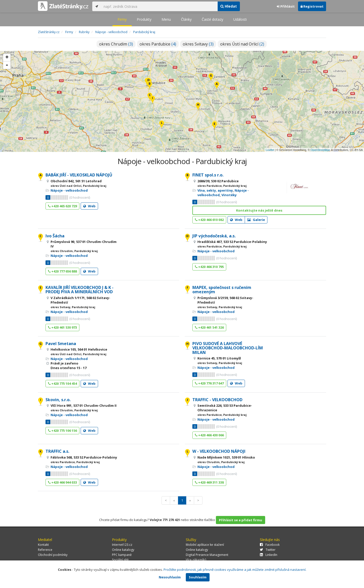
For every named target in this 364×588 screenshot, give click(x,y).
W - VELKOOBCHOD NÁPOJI (219, 451)
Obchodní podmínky (53, 555)
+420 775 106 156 (62, 431)
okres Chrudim (116, 44)
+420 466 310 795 (209, 267)
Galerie (256, 220)
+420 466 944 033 (62, 482)
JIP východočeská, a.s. (214, 236)
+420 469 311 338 (209, 482)
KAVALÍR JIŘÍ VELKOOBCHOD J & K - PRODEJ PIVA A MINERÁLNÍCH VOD (79, 290)
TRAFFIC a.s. (57, 451)
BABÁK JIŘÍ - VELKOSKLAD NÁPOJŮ (79, 175)
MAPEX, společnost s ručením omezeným (222, 290)
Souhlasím (198, 577)
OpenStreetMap (321, 150)
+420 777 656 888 (62, 271)
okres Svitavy (198, 44)
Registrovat (312, 6)
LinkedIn (269, 555)
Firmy (122, 19)
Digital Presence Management (207, 555)
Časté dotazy (212, 19)
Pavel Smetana (61, 344)
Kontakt (43, 545)
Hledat (229, 6)
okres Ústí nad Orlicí (242, 44)
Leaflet (270, 150)
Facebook (270, 545)
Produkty (144, 19)
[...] (159, 6)
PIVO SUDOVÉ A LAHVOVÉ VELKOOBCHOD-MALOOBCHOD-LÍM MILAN (228, 348)
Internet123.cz (122, 545)
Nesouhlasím (170, 577)
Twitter (268, 550)
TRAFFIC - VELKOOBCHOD (217, 400)
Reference (45, 550)
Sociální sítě (120, 560)
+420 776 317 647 (209, 383)
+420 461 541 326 (209, 327)
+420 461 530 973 (62, 327)
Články (186, 19)
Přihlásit (286, 6)
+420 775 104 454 (62, 383)
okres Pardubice (158, 44)
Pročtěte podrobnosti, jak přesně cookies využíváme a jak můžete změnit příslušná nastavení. (235, 570)
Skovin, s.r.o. (58, 400)
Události (240, 19)
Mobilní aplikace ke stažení (205, 545)
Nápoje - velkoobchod (69, 190)
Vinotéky (229, 195)
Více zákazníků (196, 560)
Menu (166, 19)
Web (89, 206)
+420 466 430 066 (209, 435)
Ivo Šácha (55, 236)
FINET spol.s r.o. (208, 175)
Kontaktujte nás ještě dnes (259, 210)
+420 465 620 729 (62, 206)
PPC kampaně (122, 555)
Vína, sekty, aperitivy (215, 190)
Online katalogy (123, 550)
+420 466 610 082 (209, 220)
